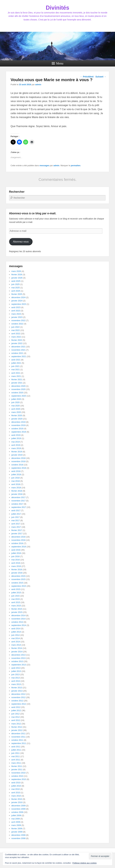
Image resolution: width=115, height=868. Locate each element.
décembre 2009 (18, 806)
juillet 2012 (16, 710)
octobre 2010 (17, 776)
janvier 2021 (17, 383)
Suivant (101, 77)
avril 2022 (16, 334)
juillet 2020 (16, 399)
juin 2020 (16, 402)
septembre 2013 (19, 665)
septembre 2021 (19, 356)
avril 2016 (16, 563)
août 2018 (16, 471)
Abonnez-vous (21, 242)
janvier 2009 (17, 832)
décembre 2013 (18, 655)
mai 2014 (16, 638)
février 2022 (17, 340)
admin (38, 84)
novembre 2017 (18, 501)
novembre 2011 (18, 737)
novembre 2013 (18, 658)
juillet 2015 (16, 593)
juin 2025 (16, 284)
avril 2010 (16, 793)
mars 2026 (16, 271)
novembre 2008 (18, 838)
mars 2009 (16, 825)
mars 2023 (16, 314)
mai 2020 (16, 406)
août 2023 (16, 307)
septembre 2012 (19, 704)
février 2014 (17, 648)
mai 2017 (16, 520)
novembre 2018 (18, 461)
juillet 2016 (16, 553)
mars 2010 (16, 796)
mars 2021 (16, 376)
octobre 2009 (17, 812)
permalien (76, 165)
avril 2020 (16, 409)
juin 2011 (16, 753)
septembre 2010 (19, 779)
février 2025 (17, 294)
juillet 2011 (16, 750)
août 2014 (16, 629)
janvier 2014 (17, 652)
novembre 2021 (18, 350)
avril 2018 (16, 484)
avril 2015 (16, 602)
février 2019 (17, 452)
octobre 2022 (17, 324)
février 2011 (17, 766)
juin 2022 (16, 327)
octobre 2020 (17, 393)
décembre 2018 (18, 458)
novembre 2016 (18, 540)
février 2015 (17, 609)
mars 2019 (16, 448)
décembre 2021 (18, 347)
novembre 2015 (18, 579)
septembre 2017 (19, 507)
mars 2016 (16, 566)
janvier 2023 (17, 317)
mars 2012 (16, 724)
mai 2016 (16, 560)
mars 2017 (16, 527)
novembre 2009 (18, 809)
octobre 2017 (17, 504)
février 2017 (17, 530)
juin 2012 (16, 714)
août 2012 (16, 707)
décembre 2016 (18, 537)
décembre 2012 (18, 694)
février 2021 (17, 379)
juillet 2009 (16, 815)
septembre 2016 (19, 547)
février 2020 (17, 415)
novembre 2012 (18, 697)
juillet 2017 (16, 514)
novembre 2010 (18, 773)
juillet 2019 (16, 438)
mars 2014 (16, 645)
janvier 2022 (17, 343)
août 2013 (16, 668)
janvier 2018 (17, 494)
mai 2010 (16, 789)
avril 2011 (16, 760)
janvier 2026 (17, 278)
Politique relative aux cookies (85, 863)
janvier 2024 (17, 301)
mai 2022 (16, 330)
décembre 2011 (18, 734)
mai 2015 (16, 599)
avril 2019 (16, 445)
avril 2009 (16, 822)
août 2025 (16, 281)
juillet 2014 (16, 632)
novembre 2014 (18, 619)
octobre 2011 (17, 740)
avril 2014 (16, 642)
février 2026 (17, 275)
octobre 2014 (17, 622)
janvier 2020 (17, 419)
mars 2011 (16, 763)
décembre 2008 (18, 835)
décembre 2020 (18, 386)
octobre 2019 (17, 429)
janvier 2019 (17, 455)
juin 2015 (16, 596)
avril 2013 (16, 681)
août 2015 (16, 589)
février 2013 (17, 688)
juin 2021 (16, 366)
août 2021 (16, 360)
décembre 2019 (18, 422)
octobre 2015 (17, 583)
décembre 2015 (18, 576)
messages (44, 165)
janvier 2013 (17, 691)
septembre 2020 (19, 396)
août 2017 (16, 510)
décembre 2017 (18, 497)
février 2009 (17, 829)
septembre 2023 (19, 304)
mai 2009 (16, 819)
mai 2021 (16, 370)
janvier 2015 (17, 612)
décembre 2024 (18, 297)
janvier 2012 (17, 730)
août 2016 (16, 550)
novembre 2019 (18, 425)
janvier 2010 (17, 802)
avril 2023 (16, 311)
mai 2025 (16, 288)
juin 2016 (16, 556)
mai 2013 (16, 678)
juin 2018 (16, 478)
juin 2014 (16, 635)
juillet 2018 (16, 474)
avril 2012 (16, 720)
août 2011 (16, 747)
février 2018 (17, 491)
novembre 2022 (18, 320)
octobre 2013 (17, 661)
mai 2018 (16, 481)
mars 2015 (16, 606)
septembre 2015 (19, 586)
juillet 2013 (16, 671)
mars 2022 (16, 337)
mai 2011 (16, 756)
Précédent (87, 77)
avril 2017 (16, 524)
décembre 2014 (18, 615)
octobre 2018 (17, 465)
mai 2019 (16, 442)
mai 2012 (16, 717)
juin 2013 (16, 674)
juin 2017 (16, 517)
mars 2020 (16, 412)
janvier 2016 (17, 573)
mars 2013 (16, 684)
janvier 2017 (17, 534)
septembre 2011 (19, 743)
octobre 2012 (17, 701)
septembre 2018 (19, 468)
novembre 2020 (18, 389)
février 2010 (17, 799)
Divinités (57, 8)
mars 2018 (16, 488)
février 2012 (17, 727)
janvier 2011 (17, 769)
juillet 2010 (16, 786)
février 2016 (17, 570)
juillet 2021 (16, 363)
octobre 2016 (17, 543)
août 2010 (16, 783)
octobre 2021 (17, 353)
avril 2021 (16, 373)
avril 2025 (16, 291)
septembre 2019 (19, 432)
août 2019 (16, 435)
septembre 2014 (19, 625)
